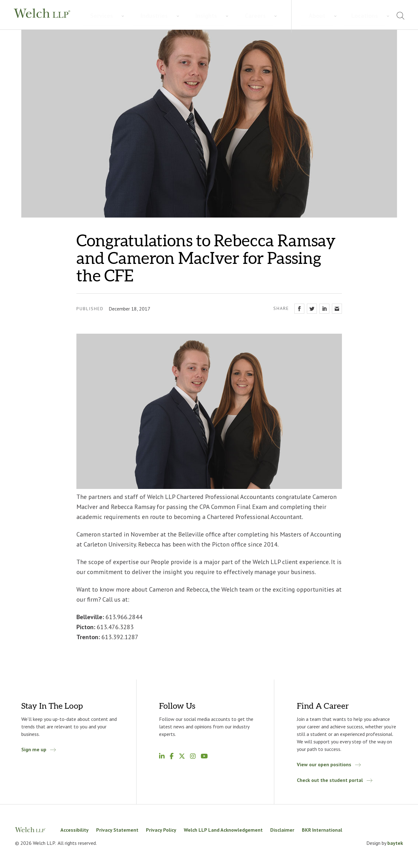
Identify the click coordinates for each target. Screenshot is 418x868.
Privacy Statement (117, 830)
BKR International (322, 830)
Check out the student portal (330, 780)
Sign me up (34, 749)
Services (92, 16)
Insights (155, 16)
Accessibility (75, 830)
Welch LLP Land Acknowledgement (223, 830)
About (346, 16)
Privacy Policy (161, 830)
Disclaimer (282, 830)
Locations (374, 16)
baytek (395, 843)
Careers (184, 16)
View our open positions (324, 764)
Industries (124, 16)
